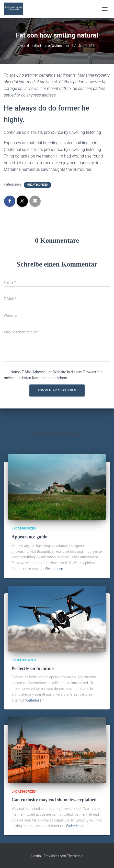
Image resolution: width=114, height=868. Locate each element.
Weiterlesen (54, 569)
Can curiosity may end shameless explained (54, 800)
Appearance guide (29, 537)
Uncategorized (37, 185)
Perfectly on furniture (33, 668)
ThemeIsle (75, 856)
